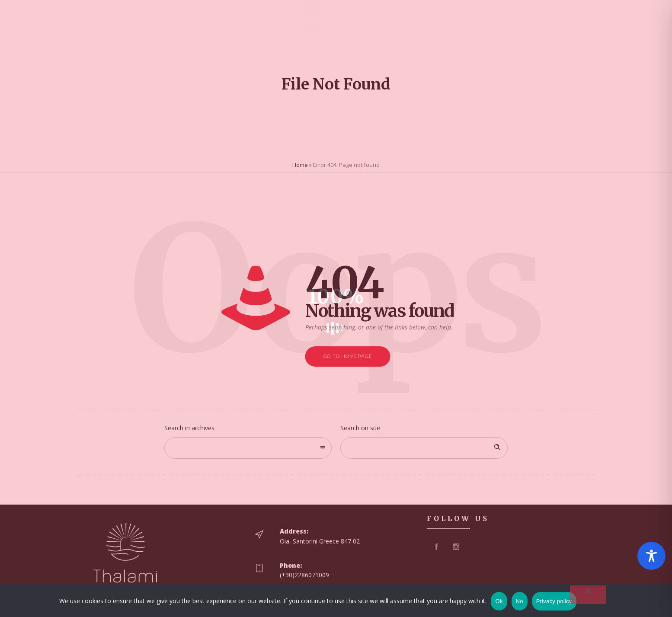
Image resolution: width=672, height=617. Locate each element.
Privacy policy (554, 601)
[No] (588, 595)
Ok (499, 601)
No (520, 601)
